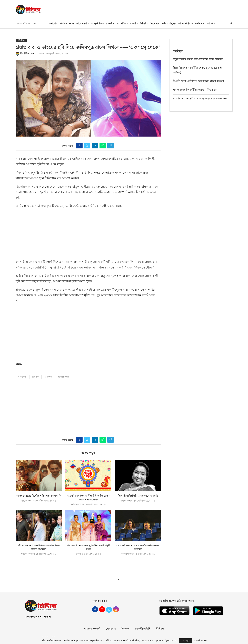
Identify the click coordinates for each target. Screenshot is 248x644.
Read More (200, 641)
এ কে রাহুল (35, 377)
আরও (210, 24)
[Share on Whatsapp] (103, 146)
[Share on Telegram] (111, 146)
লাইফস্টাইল (184, 24)
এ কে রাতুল (22, 377)
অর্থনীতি (122, 24)
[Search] (231, 24)
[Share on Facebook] (79, 146)
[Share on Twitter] (87, 146)
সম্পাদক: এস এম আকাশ (38, 617)
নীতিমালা (160, 629)
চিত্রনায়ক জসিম (63, 377)
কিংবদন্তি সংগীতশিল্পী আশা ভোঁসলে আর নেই (138, 496)
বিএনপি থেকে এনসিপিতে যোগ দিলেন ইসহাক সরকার (198, 81)
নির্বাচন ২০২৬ (67, 24)
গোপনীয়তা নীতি (143, 629)
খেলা (133, 24)
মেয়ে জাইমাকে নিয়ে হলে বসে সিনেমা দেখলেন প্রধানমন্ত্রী (138, 547)
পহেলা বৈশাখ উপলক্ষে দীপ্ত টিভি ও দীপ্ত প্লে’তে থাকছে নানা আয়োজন (88, 498)
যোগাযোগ (111, 629)
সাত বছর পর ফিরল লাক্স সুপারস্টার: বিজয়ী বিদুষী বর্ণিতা (88, 547)
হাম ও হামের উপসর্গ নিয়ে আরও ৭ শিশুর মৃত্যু (195, 90)
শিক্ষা (143, 24)
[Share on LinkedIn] (95, 146)
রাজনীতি (110, 24)
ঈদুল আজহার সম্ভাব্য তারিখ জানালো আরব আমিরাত (198, 59)
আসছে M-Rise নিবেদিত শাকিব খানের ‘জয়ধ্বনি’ (39, 496)
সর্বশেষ (53, 24)
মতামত (199, 24)
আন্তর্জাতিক (97, 24)
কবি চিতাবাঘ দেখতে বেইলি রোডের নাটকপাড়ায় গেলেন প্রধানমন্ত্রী (39, 547)
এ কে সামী (49, 377)
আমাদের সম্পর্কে (92, 629)
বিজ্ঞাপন (125, 629)
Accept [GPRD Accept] (186, 641)
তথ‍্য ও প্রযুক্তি (169, 24)
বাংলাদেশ (82, 24)
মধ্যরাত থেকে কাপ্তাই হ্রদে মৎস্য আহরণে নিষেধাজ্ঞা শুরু (200, 98)
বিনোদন (155, 24)
